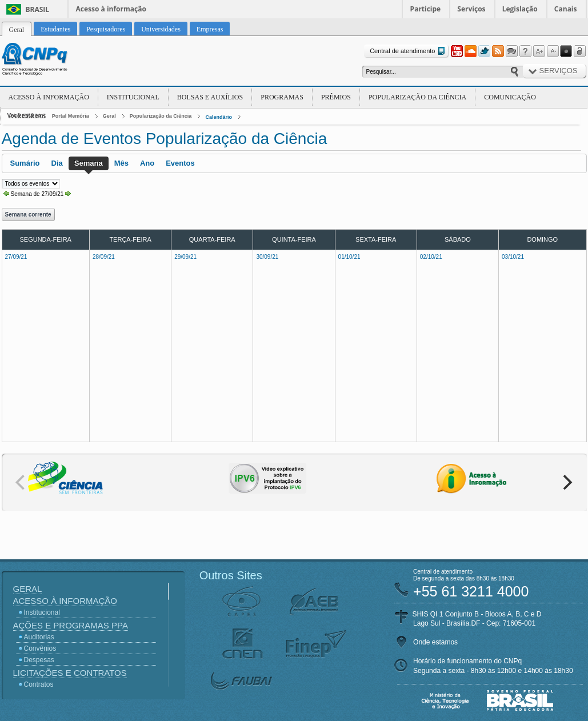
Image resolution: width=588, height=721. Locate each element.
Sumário (25, 163)
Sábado (458, 239)
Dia (57, 163)
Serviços (471, 9)
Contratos (39, 684)
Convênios (40, 648)
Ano (147, 163)
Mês (121, 163)
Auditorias (39, 637)
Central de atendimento (408, 51)
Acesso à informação (111, 9)
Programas (282, 97)
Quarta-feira (212, 239)
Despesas (39, 660)
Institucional (133, 97)
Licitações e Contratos (70, 673)
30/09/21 (267, 257)
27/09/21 (16, 257)
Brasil (38, 9)
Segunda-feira (45, 239)
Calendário (219, 117)
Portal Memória (71, 116)
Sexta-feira (376, 239)
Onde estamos (435, 642)
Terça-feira (130, 239)
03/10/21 (513, 257)
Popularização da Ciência (417, 97)
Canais (566, 9)
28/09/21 (104, 257)
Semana (89, 163)
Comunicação (510, 97)
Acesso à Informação (49, 97)
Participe (426, 9)
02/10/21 (431, 257)
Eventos (180, 163)
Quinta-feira (294, 239)
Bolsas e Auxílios (210, 97)
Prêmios (336, 97)
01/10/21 (349, 257)
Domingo (542, 239)
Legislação (520, 9)
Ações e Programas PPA (71, 625)
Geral (109, 116)
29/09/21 (185, 257)
